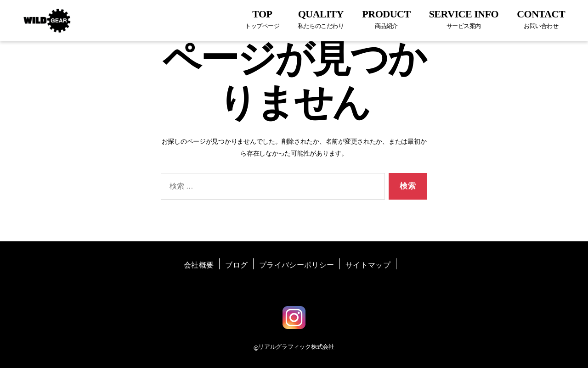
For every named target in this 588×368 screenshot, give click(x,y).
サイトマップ (368, 265)
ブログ (236, 265)
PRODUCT (386, 19)
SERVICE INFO (464, 19)
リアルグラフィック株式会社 (296, 347)
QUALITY (321, 19)
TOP (262, 19)
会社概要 (199, 265)
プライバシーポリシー (297, 265)
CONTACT (541, 19)
